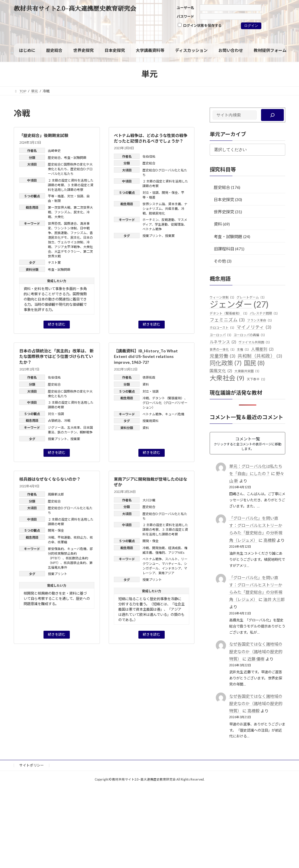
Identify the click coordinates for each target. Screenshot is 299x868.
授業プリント (152, 236)
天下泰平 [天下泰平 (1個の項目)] (256, 379)
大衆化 (59, 217)
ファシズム (62, 212)
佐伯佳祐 (149, 156)
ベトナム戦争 (152, 229)
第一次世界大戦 (59, 207)
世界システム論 (154, 204)
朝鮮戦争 (86, 432)
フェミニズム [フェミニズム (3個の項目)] (227, 320)
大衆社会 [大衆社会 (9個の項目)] (227, 378)
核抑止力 (80, 537)
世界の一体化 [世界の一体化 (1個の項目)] (222, 349)
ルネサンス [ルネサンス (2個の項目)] (223, 342)
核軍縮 (62, 542)
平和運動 (64, 537)
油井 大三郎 (274, 599)
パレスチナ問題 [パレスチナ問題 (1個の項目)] (264, 313)
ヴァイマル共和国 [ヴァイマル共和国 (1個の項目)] (254, 342)
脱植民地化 (157, 213)
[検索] (272, 115)
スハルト (171, 559)
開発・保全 (170, 193)
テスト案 (54, 262)
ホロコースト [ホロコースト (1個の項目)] (222, 328)
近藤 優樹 (256, 659)
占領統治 (54, 420)
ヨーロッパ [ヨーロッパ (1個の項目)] (220, 335)
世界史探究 (224, 212)
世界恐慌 (54, 223)
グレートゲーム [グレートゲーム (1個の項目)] (251, 297)
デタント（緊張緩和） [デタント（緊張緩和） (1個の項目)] (228, 313)
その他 (220, 261)
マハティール (171, 564)
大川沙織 (149, 500)
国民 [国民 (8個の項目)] (254, 363)
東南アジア (166, 573)
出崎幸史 (54, 151)
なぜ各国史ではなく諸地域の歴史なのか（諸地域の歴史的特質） (255, 651)
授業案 (170, 236)
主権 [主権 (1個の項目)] (243, 349)
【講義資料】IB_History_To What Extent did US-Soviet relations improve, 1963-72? (146, 356)
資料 (146, 384)
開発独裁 (159, 548)
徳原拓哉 (149, 377)
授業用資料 (151, 421)
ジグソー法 (56, 427)
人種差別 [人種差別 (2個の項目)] (262, 349)
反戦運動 (168, 220)
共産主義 (171, 209)
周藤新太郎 (56, 494)
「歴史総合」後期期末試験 (44, 135)
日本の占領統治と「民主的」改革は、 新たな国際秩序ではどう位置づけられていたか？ (57, 356)
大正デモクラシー (67, 251)
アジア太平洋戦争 (67, 247)
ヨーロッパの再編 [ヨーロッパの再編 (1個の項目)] (249, 335)
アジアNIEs (176, 552)
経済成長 (175, 548)
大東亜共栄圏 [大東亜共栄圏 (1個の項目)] (247, 371)
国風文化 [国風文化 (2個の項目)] (221, 371)
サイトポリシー (32, 765)
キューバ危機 (175, 414)
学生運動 (161, 224)
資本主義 (175, 204)
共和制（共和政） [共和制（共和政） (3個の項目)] (260, 356)
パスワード (185, 16)
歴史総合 (54, 158)
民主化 (78, 212)
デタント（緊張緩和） (168, 398)
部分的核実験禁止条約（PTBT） (70, 553)
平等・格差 (56, 196)
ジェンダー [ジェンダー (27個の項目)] (239, 304)
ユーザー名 (185, 8)
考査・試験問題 (75, 158)
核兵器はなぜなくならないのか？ (50, 479)
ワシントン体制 (66, 228)
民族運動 (61, 233)
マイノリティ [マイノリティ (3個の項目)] (254, 327)
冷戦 (67, 420)
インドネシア (171, 568)
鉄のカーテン (67, 432)
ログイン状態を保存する (200, 25)
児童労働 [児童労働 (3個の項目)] (222, 356)
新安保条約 (56, 549)
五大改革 (74, 427)
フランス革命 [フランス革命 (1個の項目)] (259, 320)
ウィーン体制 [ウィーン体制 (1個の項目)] (222, 297)
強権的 (160, 552)
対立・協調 (75, 196)
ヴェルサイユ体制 (70, 242)
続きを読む (57, 324)
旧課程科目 (224, 249)
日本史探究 (224, 200)
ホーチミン (150, 220)
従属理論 (177, 224)
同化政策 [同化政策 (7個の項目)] (226, 363)
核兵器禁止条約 (75, 563)
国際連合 (70, 223)
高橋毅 (269, 540)
